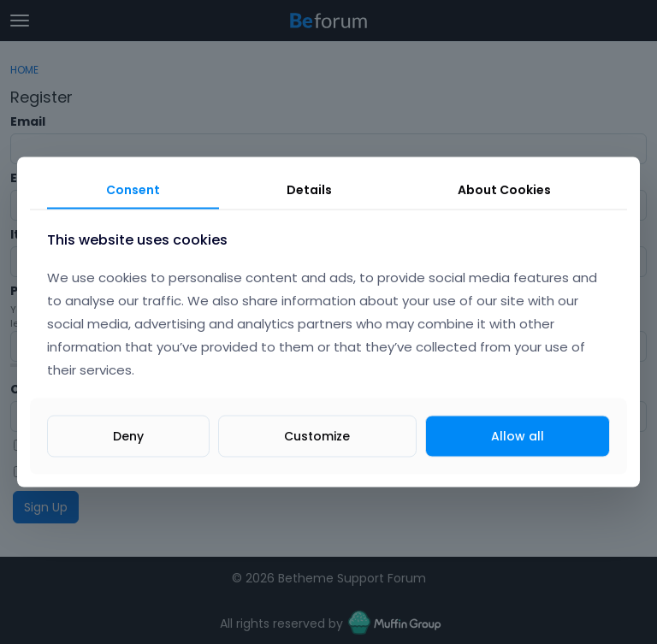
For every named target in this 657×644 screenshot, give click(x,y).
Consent (133, 189)
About (504, 189)
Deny (128, 436)
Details (309, 189)
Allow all (518, 436)
